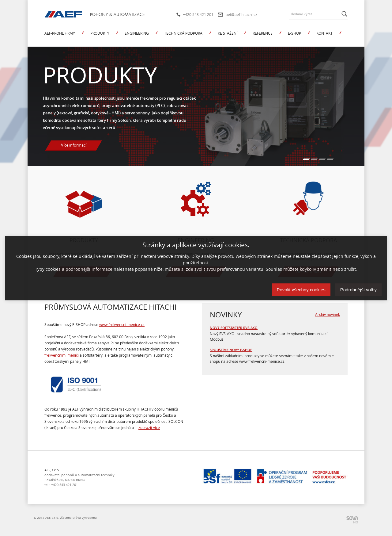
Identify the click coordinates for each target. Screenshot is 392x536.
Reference (263, 33)
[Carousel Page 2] (314, 159)
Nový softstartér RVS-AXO (234, 328)
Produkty (100, 33)
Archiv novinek (328, 314)
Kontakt (324, 33)
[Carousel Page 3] (322, 159)
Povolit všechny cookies (301, 290)
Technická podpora (183, 33)
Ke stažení (228, 33)
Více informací (74, 145)
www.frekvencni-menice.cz (122, 324)
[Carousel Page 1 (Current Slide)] (306, 159)
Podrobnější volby (358, 290)
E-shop (294, 33)
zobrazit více (149, 427)
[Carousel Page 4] (330, 159)
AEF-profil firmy (60, 33)
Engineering (137, 33)
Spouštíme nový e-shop (231, 350)
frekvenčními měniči (62, 355)
